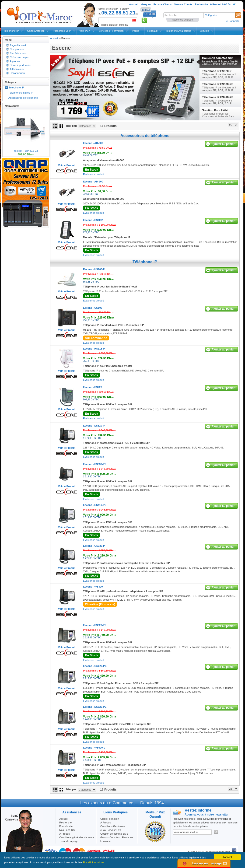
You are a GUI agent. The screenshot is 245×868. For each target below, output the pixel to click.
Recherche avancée (182, 20)
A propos (15, 61)
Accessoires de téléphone (23, 98)
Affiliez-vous (17, 69)
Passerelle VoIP (62, 31)
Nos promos (17, 49)
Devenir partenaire (20, 65)
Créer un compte (19, 57)
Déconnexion (17, 73)
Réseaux (152, 31)
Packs (136, 31)
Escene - (93, 143)
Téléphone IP (11, 31)
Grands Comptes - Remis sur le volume (117, 839)
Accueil (54, 38)
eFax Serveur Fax (110, 830)
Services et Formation (111, 31)
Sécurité (204, 31)
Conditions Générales (113, 826)
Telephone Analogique (178, 31)
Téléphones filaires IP (21, 93)
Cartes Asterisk (36, 31)
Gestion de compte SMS (114, 834)
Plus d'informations (93, 862)
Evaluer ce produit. (94, 174)
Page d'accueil (18, 45)
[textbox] (183, 15)
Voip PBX (85, 31)
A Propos (106, 822)
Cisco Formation (110, 819)
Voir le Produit (67, 165)
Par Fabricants (18, 53)
